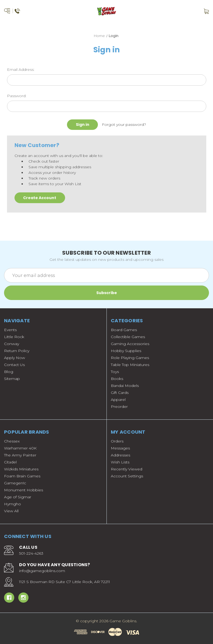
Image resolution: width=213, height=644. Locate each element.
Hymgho (13, 504)
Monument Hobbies (24, 490)
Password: (17, 96)
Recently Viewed (127, 469)
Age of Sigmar (18, 497)
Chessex (12, 441)
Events (10, 330)
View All (11, 511)
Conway (12, 344)
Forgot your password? (124, 125)
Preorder (119, 407)
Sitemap (12, 379)
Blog (9, 372)
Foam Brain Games (22, 476)
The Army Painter (20, 455)
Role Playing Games (130, 358)
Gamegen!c (15, 483)
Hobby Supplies (126, 351)
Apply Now (15, 358)
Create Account (40, 198)
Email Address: (21, 69)
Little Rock (14, 337)
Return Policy (17, 351)
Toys (115, 372)
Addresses (120, 455)
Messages (120, 448)
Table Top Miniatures (130, 365)
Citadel (10, 462)
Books (117, 379)
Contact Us (14, 365)
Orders (117, 441)
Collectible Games (128, 337)
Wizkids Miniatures (21, 469)
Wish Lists (120, 462)
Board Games (124, 330)
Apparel (118, 400)
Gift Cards (120, 393)
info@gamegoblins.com (42, 571)
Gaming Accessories (130, 344)
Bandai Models (125, 386)
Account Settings (127, 476)
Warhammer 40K (20, 448)
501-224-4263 (31, 553)
